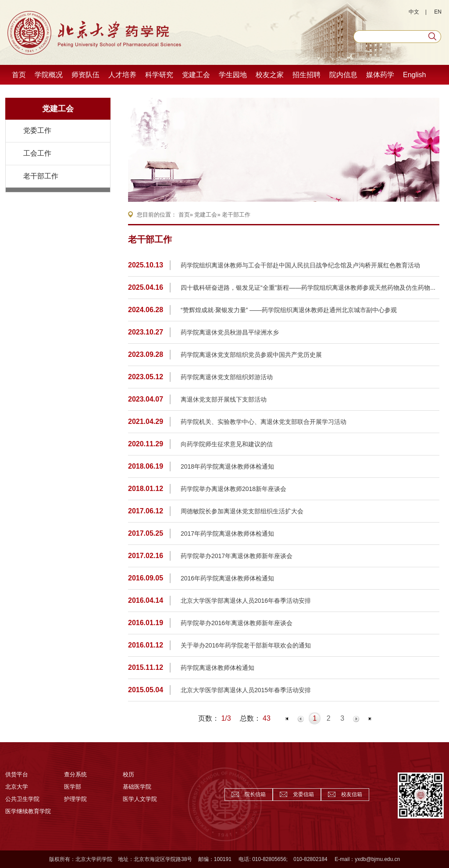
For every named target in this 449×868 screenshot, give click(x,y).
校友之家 (270, 75)
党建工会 (196, 75)
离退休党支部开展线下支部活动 (224, 399)
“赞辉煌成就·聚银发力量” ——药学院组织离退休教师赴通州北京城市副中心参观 (289, 310)
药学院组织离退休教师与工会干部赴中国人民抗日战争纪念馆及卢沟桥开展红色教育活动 (300, 265)
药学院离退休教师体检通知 (217, 668)
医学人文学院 (140, 799)
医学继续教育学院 (28, 811)
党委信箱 (303, 794)
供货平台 (17, 774)
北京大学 (17, 787)
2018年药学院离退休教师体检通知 (227, 466)
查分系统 (75, 774)
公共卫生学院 (22, 799)
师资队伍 (86, 75)
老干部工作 (41, 176)
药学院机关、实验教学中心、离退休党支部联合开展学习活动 (264, 422)
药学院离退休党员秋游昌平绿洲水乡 (230, 332)
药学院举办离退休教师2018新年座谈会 (233, 489)
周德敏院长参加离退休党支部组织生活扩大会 (242, 511)
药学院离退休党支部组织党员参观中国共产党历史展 (251, 355)
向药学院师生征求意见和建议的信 (227, 444)
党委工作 (37, 130)
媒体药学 (380, 75)
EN (438, 12)
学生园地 (233, 75)
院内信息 (343, 75)
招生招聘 (306, 75)
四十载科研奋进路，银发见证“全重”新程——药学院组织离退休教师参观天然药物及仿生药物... (308, 288)
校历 (128, 774)
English (414, 75)
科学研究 (159, 75)
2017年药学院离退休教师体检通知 (227, 534)
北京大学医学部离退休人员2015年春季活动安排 (246, 690)
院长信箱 (255, 794)
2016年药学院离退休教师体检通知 (227, 578)
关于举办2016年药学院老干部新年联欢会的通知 (246, 645)
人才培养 (122, 75)
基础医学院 (137, 787)
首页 (19, 75)
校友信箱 (352, 794)
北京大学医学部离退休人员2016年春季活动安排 (246, 601)
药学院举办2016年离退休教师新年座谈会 (237, 623)
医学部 (73, 787)
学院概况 (49, 75)
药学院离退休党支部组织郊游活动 (227, 377)
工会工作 (37, 153)
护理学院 (75, 799)
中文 (414, 12)
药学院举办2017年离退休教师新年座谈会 (237, 556)
